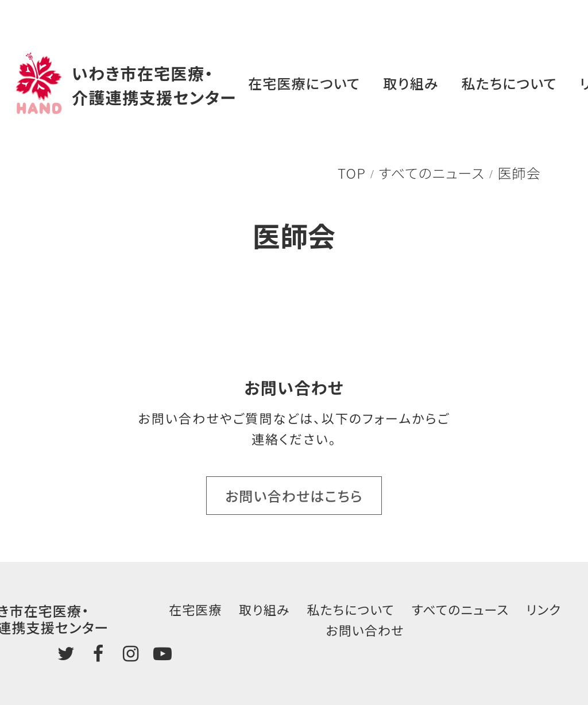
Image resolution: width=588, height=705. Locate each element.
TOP (352, 173)
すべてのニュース (432, 173)
